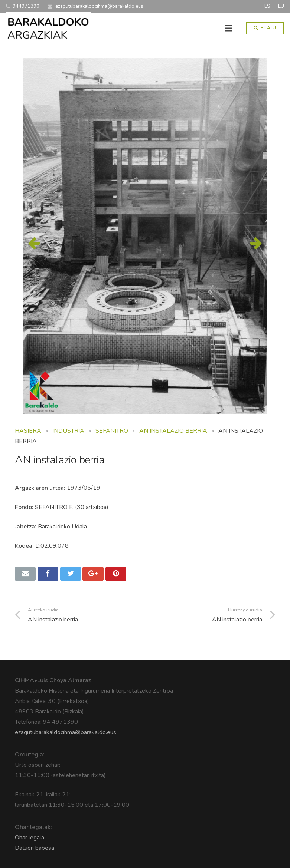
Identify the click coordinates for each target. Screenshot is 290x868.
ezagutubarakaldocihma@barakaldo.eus (66, 732)
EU (281, 6)
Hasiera (28, 431)
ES (267, 6)
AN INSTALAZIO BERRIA (173, 431)
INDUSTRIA (68, 431)
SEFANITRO (112, 431)
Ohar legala (30, 838)
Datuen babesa (35, 848)
